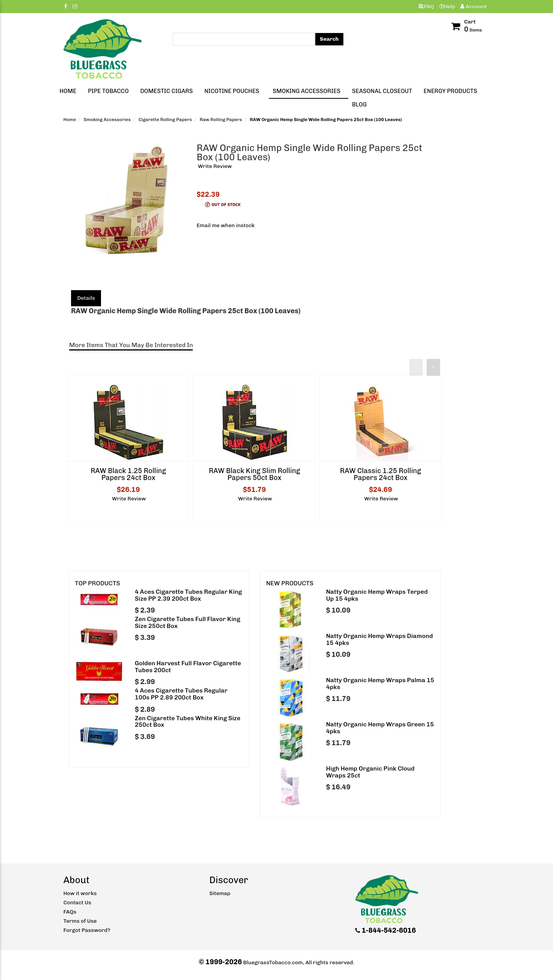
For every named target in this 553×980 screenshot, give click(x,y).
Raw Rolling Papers (221, 120)
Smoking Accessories (307, 91)
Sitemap (220, 893)
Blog (359, 105)
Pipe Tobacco (108, 91)
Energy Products (450, 91)
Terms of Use (80, 921)
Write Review (215, 166)
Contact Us (77, 903)
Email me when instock (226, 225)
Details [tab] (86, 298)
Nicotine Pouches (232, 91)
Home (68, 91)
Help (447, 6)
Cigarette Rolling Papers (165, 120)
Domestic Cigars (166, 91)
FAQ (426, 6)
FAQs (70, 912)
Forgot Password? (87, 930)
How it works (80, 893)
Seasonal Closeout (382, 91)
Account (474, 6)
